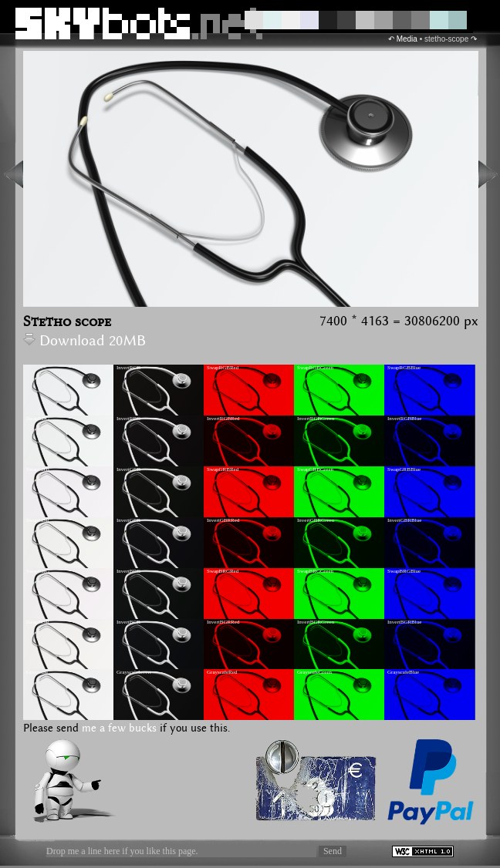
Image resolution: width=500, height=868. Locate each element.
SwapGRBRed (223, 469)
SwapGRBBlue (404, 469)
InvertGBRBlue (404, 520)
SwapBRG (38, 571)
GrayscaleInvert (134, 672)
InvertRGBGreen (316, 419)
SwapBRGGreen (315, 571)
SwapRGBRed (223, 368)
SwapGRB (38, 469)
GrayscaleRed (222, 672)
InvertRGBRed (223, 419)
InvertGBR (128, 520)
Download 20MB (84, 341)
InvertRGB (128, 368)
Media (407, 39)
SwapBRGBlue (404, 571)
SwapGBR (38, 520)
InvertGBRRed (223, 520)
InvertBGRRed (223, 622)
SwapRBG (38, 419)
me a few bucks (119, 728)
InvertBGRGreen (316, 622)
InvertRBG (128, 419)
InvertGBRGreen (316, 520)
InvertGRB (128, 469)
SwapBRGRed (223, 571)
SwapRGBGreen (315, 368)
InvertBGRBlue (404, 622)
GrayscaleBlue (403, 672)
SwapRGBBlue (404, 368)
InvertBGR (128, 622)
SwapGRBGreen (315, 469)
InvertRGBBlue (404, 419)
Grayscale (37, 672)
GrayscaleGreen (314, 672)
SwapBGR (38, 622)
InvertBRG (128, 571)
